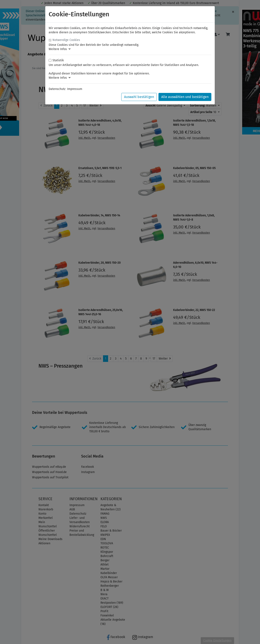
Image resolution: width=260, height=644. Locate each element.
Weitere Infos (60, 49)
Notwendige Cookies (66, 40)
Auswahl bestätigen (139, 97)
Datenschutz (57, 89)
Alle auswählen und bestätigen (185, 97)
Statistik (58, 60)
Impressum (75, 89)
